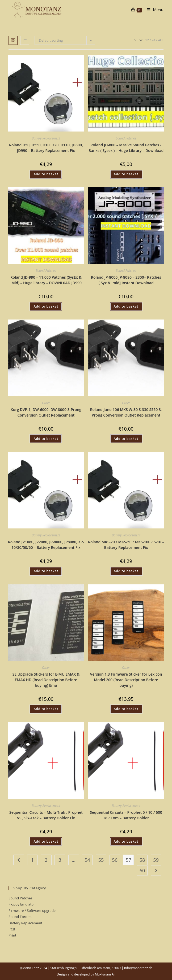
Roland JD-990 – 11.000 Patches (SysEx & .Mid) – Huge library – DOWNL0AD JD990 (46, 280)
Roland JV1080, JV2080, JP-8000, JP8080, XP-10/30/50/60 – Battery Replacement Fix (46, 545)
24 (153, 40)
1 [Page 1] (32, 860)
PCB (12, 929)
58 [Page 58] (142, 860)
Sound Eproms (20, 917)
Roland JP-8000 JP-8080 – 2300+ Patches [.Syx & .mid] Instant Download (126, 280)
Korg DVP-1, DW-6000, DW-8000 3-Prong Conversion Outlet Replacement (46, 412)
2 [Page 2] (46, 860)
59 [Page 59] (156, 860)
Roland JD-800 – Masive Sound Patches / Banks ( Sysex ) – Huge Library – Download (126, 148)
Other (46, 403)
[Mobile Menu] (153, 10)
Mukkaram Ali (105, 974)
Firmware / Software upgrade (32, 911)
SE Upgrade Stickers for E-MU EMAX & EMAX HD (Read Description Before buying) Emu (46, 680)
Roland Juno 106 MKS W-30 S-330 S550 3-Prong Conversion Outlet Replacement (126, 412)
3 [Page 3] (60, 860)
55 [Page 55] (101, 860)
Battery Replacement (46, 138)
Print (12, 935)
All (161, 40)
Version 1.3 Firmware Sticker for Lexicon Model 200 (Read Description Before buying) (126, 680)
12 (147, 40)
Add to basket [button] (46, 174)
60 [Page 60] (142, 870)
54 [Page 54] (87, 860)
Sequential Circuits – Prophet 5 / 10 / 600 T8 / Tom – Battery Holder (126, 815)
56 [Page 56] (115, 860)
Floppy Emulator (22, 904)
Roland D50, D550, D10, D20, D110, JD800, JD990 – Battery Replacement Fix (46, 148)
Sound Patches (126, 138)
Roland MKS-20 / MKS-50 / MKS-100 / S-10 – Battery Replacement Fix (126, 545)
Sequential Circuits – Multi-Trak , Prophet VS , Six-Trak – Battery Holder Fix (46, 815)
